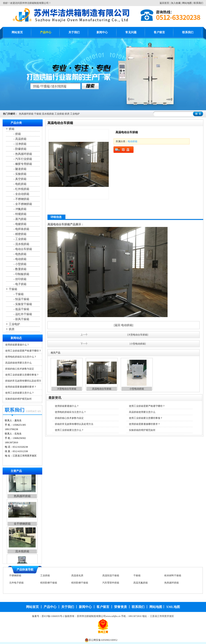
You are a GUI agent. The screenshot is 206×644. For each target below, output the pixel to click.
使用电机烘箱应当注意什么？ (21, 357)
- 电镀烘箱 (20, 224)
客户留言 (159, 32)
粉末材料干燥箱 (173, 577)
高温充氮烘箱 (141, 584)
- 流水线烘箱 (21, 244)
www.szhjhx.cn (113, 616)
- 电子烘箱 (20, 284)
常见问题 (131, 32)
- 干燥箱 (18, 294)
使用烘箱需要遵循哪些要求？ (21, 387)
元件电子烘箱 (16, 584)
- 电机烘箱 (20, 184)
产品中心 (46, 32)
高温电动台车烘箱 (102, 389)
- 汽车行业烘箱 (22, 159)
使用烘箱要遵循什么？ (17, 345)
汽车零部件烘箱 (111, 584)
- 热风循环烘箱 (22, 154)
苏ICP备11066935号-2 (53, 616)
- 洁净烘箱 (20, 144)
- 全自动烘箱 (21, 194)
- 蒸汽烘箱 (20, 219)
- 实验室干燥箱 (22, 304)
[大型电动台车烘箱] (138, 335)
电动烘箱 (133, 141)
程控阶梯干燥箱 (49, 584)
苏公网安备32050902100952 (103, 640)
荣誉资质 (121, 607)
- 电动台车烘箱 (22, 249)
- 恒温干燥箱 (21, 299)
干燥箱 (38, 114)
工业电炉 (75, 114)
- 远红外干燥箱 (22, 314)
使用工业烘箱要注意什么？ (20, 393)
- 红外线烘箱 (21, 189)
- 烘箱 (17, 134)
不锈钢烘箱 (15, 577)
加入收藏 (176, 3)
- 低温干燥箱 (21, 309)
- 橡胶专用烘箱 (22, 164)
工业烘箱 (59, 114)
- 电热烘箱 (20, 254)
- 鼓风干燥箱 (21, 319)
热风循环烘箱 (26, 114)
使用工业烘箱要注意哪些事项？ (22, 375)
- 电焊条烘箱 (21, 229)
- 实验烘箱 (20, 174)
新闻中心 (102, 32)
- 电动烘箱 (20, 259)
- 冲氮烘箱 (20, 209)
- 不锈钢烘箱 (21, 199)
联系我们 (198, 3)
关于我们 (74, 32)
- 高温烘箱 (20, 139)
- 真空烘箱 (20, 179)
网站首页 (17, 32)
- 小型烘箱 (20, 264)
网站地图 (187, 3)
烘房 (67, 114)
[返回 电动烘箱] (124, 325)
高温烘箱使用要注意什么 (18, 363)
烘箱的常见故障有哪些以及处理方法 (74, 424)
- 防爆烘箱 (20, 149)
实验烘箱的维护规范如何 (18, 399)
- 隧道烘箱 (20, 169)
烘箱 (12, 129)
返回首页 (164, 3)
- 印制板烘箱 (21, 274)
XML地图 (173, 607)
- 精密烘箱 (20, 234)
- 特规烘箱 (20, 214)
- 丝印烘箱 (20, 279)
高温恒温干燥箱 (111, 577)
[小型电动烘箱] (138, 344)
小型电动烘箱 (137, 389)
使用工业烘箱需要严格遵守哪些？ (23, 351)
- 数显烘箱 (20, 269)
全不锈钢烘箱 (22, 529)
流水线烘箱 (48, 114)
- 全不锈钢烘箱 (22, 204)
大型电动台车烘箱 (67, 389)
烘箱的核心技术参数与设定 (20, 369)
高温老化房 (77, 577)
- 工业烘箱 (20, 239)
